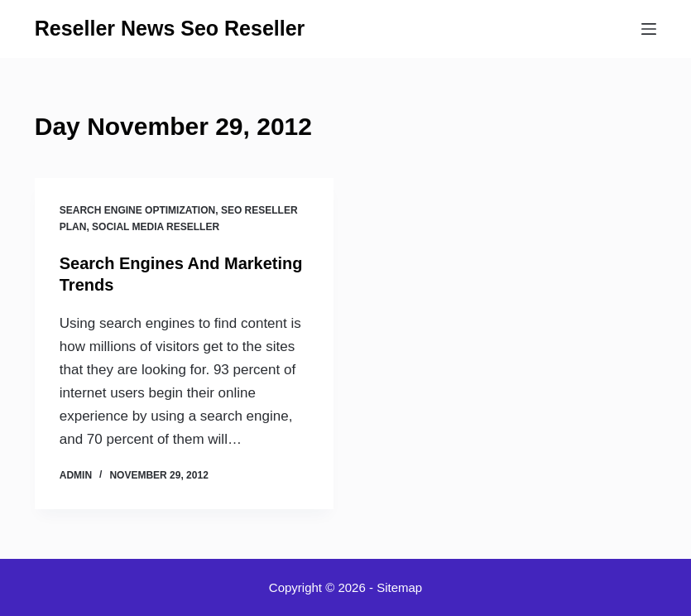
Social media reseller (156, 227)
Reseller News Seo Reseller (170, 28)
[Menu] (649, 29)
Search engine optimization (137, 210)
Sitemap (399, 587)
